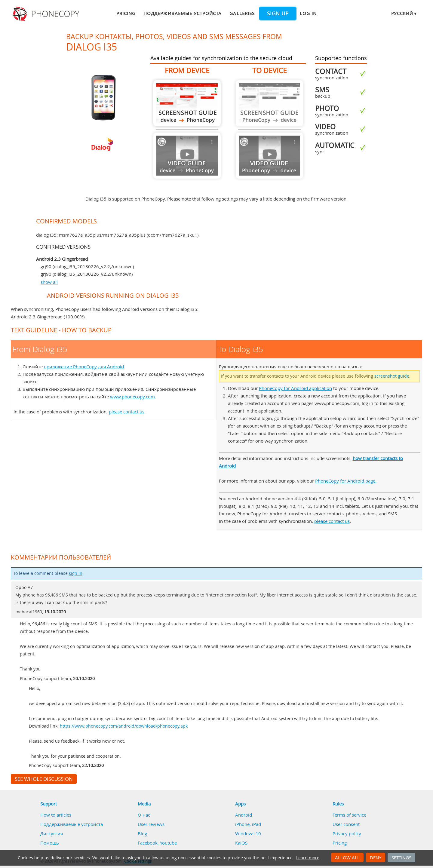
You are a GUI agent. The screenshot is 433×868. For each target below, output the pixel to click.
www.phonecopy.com (132, 397)
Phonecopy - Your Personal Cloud (46, 14)
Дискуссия (52, 833)
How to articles (56, 815)
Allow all (347, 857)
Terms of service (349, 815)
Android (244, 815)
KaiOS (241, 843)
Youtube (168, 843)
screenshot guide (392, 376)
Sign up (278, 14)
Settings (401, 857)
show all (49, 282)
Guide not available (187, 156)
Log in (308, 13)
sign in (76, 573)
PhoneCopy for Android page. (346, 481)
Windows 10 (248, 833)
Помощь (50, 843)
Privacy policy (347, 833)
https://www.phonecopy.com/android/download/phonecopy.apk (124, 726)
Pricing (126, 13)
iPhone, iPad (248, 824)
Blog (142, 833)
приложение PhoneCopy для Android (84, 367)
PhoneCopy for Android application (295, 388)
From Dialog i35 (187, 103)
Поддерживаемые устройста (183, 13)
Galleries (242, 13)
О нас (144, 815)
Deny (376, 857)
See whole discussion (44, 779)
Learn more (308, 858)
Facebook (148, 843)
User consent (346, 824)
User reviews (151, 824)
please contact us (127, 412)
